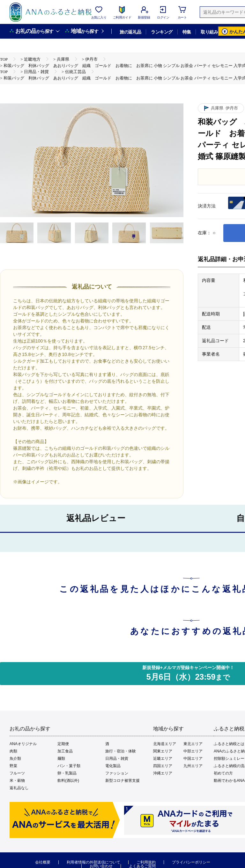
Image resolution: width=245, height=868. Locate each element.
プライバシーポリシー (191, 862)
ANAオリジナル (23, 744)
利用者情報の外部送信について (93, 862)
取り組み (209, 32)
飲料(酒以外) (68, 781)
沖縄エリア (163, 773)
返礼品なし (19, 788)
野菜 (13, 766)
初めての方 (223, 773)
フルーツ (17, 773)
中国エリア (193, 759)
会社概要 (43, 862)
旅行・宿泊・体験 (121, 751)
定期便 (63, 744)
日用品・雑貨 (117, 759)
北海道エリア (165, 744)
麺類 (61, 759)
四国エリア (163, 766)
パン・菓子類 (69, 766)
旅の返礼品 (130, 32)
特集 (187, 32)
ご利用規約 (146, 862)
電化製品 (113, 766)
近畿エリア (163, 759)
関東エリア (163, 751)
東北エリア (193, 744)
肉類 (13, 751)
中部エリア (193, 751)
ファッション (117, 773)
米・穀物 (17, 781)
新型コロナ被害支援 (122, 781)
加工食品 (65, 751)
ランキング (162, 32)
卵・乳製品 (67, 773)
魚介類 (15, 759)
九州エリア (193, 766)
